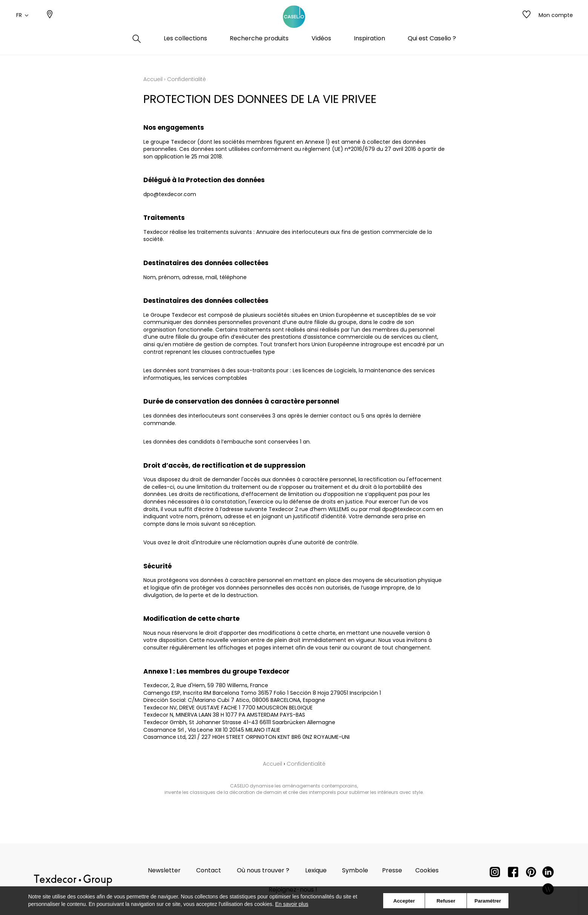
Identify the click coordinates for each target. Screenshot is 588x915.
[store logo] (294, 24)
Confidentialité (306, 764)
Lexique (316, 870)
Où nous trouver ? (263, 870)
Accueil (153, 79)
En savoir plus (292, 904)
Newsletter (164, 870)
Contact (209, 870)
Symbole (355, 870)
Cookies (427, 870)
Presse (392, 870)
